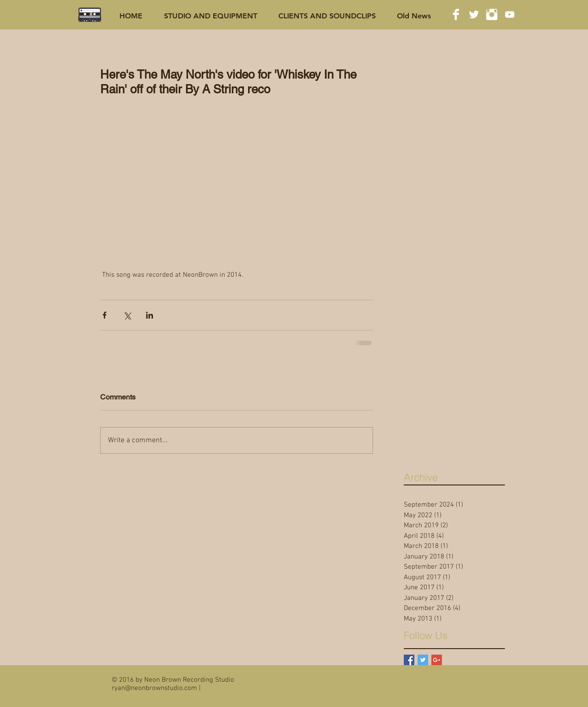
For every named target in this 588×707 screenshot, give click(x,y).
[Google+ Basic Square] (437, 660)
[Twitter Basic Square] (423, 660)
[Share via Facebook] (105, 315)
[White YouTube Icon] (510, 14)
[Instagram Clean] (492, 14)
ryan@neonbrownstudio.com (154, 688)
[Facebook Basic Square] (409, 660)
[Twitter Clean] (474, 14)
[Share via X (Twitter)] (127, 315)
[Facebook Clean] (456, 14)
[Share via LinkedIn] (150, 315)
